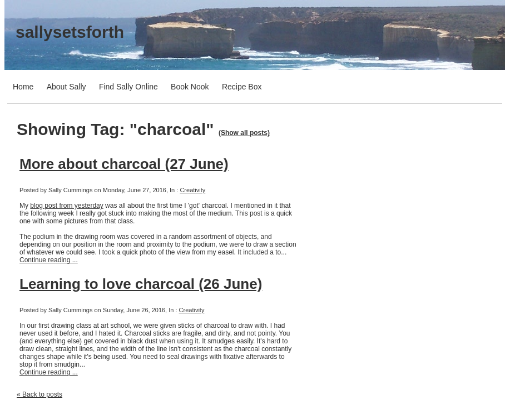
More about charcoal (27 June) (124, 164)
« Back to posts (39, 394)
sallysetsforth (70, 32)
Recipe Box (242, 87)
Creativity (192, 190)
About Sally (66, 87)
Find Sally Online (128, 87)
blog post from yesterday (66, 206)
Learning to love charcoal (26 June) (141, 284)
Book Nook (190, 87)
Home (23, 87)
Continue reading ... (49, 260)
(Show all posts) (244, 133)
